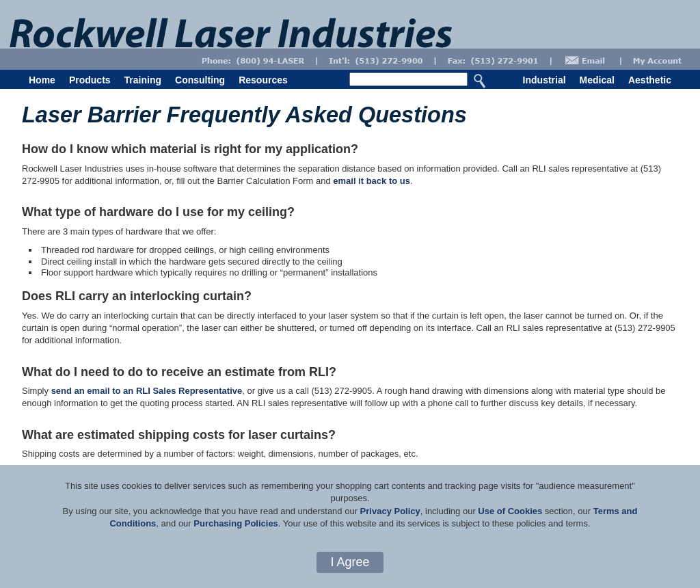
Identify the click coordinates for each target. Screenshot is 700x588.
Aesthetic (650, 80)
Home (42, 80)
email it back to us (372, 181)
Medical (597, 80)
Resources (263, 80)
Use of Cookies (510, 511)
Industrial (544, 80)
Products (90, 80)
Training (143, 80)
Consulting (200, 80)
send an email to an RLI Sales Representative (147, 391)
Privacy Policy (390, 511)
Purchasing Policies (236, 523)
